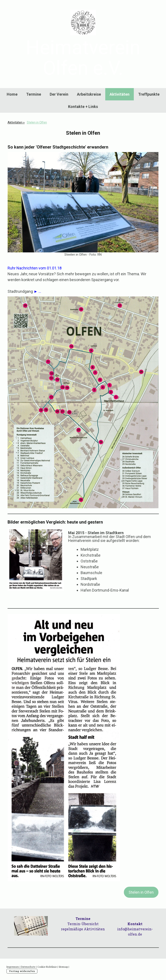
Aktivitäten (120, 94)
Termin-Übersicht (83, 924)
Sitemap (63, 967)
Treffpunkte (149, 94)
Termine (34, 94)
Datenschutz (28, 967)
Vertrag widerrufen (22, 971)
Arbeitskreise (89, 94)
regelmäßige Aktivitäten (83, 929)
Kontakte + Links (83, 107)
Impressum (13, 967)
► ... (37, 291)
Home (12, 94)
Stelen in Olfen (141, 892)
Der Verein (59, 94)
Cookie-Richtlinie (47, 967)
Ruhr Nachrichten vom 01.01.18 (35, 268)
